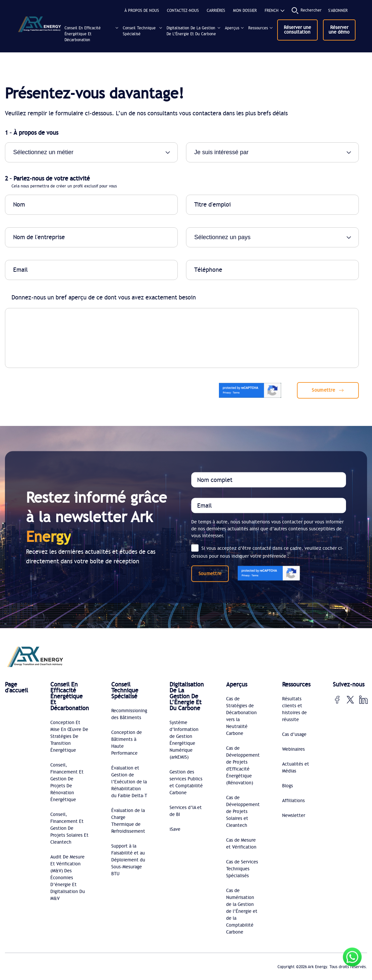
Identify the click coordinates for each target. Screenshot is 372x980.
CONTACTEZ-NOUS (183, 11)
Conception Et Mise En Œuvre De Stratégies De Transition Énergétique (69, 736)
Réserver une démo (339, 30)
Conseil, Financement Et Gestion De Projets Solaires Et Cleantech (69, 828)
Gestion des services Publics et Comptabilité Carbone (186, 782)
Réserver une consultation (297, 30)
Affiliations (293, 801)
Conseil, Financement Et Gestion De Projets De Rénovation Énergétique (67, 782)
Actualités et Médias (296, 768)
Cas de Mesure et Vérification (241, 844)
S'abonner (338, 11)
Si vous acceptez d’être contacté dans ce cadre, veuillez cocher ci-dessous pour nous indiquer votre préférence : (267, 551)
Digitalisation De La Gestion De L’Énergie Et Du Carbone (191, 31)
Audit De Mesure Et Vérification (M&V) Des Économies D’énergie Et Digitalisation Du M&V (68, 878)
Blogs (288, 786)
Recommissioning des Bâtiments (129, 714)
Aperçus (232, 28)
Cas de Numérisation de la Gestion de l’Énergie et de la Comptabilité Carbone (242, 911)
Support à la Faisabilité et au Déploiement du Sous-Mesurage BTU (128, 860)
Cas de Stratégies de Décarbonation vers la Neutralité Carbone (241, 716)
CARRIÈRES (216, 11)
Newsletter (294, 815)
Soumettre (328, 390)
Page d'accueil (16, 687)
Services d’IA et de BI (186, 811)
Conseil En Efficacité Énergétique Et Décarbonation (83, 34)
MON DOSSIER (245, 11)
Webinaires (293, 749)
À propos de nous (142, 11)
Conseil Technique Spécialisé (139, 31)
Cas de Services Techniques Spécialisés (242, 869)
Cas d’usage (294, 734)
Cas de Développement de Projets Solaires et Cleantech (243, 812)
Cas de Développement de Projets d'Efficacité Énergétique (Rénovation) (243, 766)
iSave (175, 829)
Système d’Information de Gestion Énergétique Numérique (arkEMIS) (184, 740)
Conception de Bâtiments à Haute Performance (127, 743)
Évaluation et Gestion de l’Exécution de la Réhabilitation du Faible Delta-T (129, 782)
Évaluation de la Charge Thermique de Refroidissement (128, 821)
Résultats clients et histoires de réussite (294, 709)
